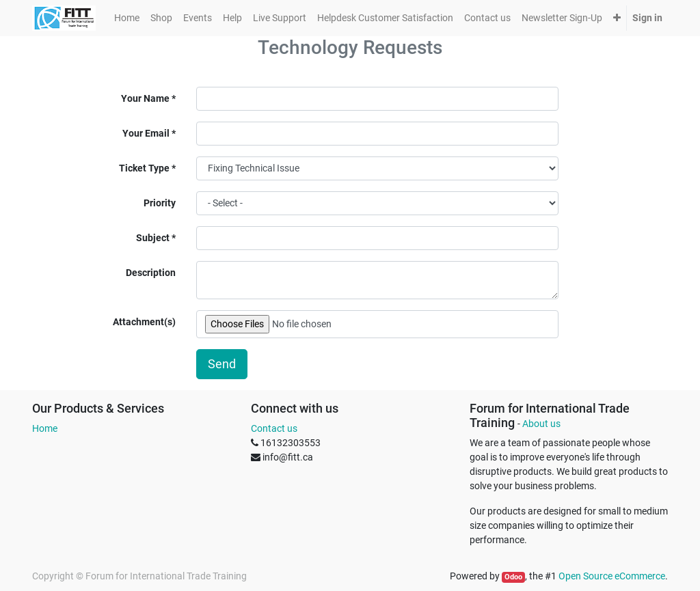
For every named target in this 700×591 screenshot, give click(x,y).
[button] (617, 18)
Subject (153, 238)
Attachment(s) (144, 322)
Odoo (513, 577)
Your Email (146, 133)
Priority (160, 203)
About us (541, 424)
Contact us (274, 428)
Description (151, 273)
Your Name (145, 98)
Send (222, 364)
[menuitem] (127, 18)
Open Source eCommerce (612, 576)
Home (45, 428)
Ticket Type (144, 168)
